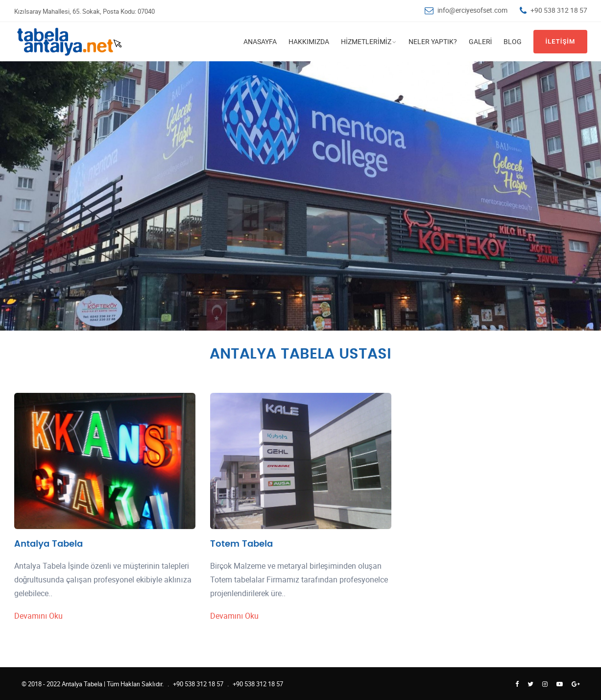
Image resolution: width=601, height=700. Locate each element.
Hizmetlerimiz (366, 41)
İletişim (560, 41)
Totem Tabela (241, 544)
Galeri (481, 41)
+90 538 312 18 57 (559, 10)
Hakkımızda (309, 41)
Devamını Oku (39, 616)
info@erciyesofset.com (472, 10)
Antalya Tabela (48, 544)
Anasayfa (260, 41)
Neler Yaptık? (433, 41)
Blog (513, 41)
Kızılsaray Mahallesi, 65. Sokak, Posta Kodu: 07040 (84, 11)
